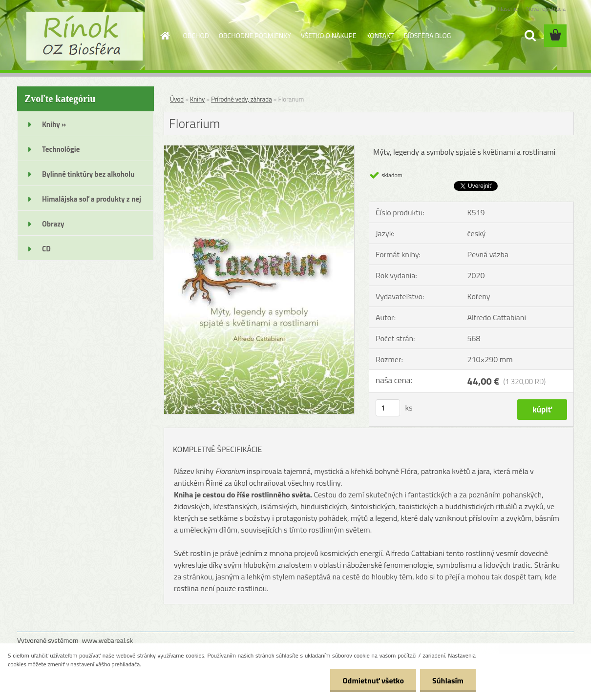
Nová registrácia (546, 9)
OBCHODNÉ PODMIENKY (255, 35)
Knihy (197, 99)
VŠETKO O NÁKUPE (329, 35)
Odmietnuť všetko (373, 680)
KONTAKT (380, 35)
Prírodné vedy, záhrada (242, 99)
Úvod (177, 99)
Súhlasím (448, 680)
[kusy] (388, 408)
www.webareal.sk (108, 640)
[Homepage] (165, 36)
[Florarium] (259, 149)
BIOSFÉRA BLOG (427, 35)
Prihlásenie (504, 9)
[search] (530, 36)
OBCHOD (196, 35)
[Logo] (84, 36)
